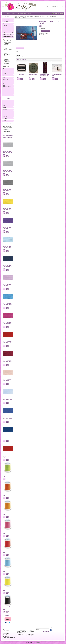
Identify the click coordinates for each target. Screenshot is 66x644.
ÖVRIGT (8, 83)
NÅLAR (8, 69)
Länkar (4, 112)
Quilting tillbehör (6, 28)
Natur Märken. (9, 57)
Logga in (4, 121)
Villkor (7, 13)
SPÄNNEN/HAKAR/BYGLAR (8, 32)
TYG (8, 75)
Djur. (9, 47)
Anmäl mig (46, 632)
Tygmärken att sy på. (7, 39)
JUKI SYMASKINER (8, 19)
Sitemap (4, 95)
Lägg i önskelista (20, 48)
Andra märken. (6, 46)
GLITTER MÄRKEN (7, 62)
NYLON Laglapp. (6, 63)
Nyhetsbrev (24, 13)
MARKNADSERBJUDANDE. (7, 34)
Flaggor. (5, 51)
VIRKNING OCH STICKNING (8, 80)
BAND (8, 24)
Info (4, 156)
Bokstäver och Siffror (9, 49)
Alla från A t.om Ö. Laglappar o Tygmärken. (7, 43)
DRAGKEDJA (8, 89)
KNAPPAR (8, 30)
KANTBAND (8, 26)
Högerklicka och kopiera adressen (23, 57)
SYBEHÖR (8, 73)
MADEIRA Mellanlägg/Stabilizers (7, 86)
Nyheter (18, 13)
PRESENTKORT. (5, 91)
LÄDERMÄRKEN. (8, 67)
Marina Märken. (7, 54)
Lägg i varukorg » (46, 31)
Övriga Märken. (7, 60)
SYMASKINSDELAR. (8, 21)
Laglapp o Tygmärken (8, 41)
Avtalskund (5, 118)
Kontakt (30, 13)
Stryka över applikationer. (8, 65)
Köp (7, 156)
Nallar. (5, 56)
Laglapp (9, 53)
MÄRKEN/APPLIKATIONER (8, 37)
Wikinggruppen (37, 642)
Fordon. (9, 52)
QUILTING (8, 71)
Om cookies (5, 116)
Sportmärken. (9, 59)
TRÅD (8, 78)
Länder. (4, 101)
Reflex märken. (7, 58)
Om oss (12, 13)
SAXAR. (8, 93)
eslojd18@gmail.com (7, 129)
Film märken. (9, 48)
